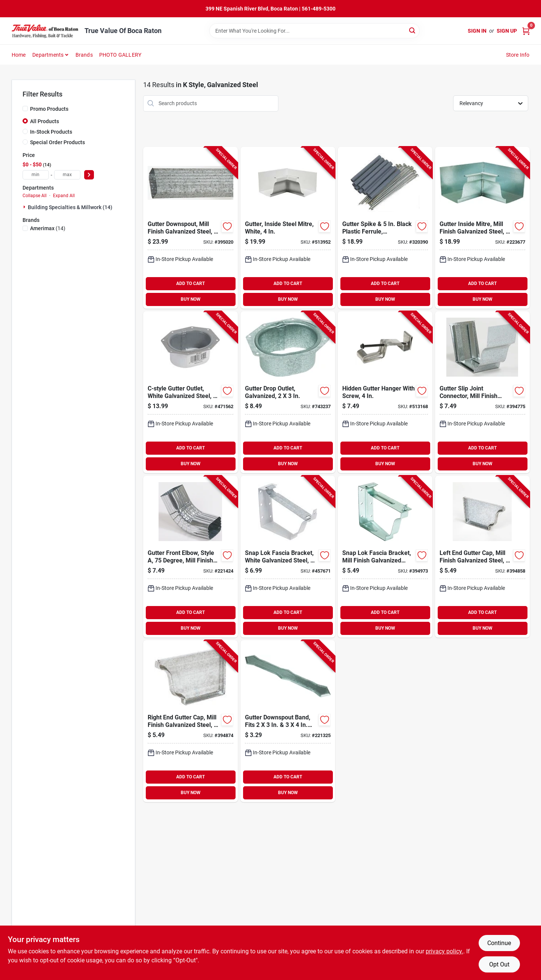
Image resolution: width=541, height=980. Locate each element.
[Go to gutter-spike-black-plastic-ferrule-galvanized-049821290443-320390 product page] (385, 228)
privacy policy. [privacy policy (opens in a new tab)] (444, 951)
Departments (48, 55)
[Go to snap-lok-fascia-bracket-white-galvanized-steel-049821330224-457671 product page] (288, 557)
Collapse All (35, 196)
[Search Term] (314, 31)
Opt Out (499, 964)
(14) (48, 228)
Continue (499, 943)
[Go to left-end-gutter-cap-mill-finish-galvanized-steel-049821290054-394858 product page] (482, 557)
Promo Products (49, 109)
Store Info (518, 55)
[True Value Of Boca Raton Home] (45, 31)
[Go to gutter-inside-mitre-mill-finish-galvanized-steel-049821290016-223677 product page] (482, 228)
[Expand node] (25, 207)
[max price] (67, 175)
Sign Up (507, 31)
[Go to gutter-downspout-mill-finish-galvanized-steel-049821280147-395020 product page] (190, 228)
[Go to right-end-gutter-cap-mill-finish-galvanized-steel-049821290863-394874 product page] (190, 721)
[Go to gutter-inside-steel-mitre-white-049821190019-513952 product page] (288, 228)
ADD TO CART (190, 283)
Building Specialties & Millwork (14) (70, 207)
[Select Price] (89, 175)
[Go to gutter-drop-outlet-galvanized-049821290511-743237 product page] (288, 392)
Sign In (477, 31)
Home (19, 55)
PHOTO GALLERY (120, 55)
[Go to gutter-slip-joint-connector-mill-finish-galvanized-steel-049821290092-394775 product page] (482, 392)
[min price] (36, 175)
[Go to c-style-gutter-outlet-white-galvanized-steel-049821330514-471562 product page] (190, 392)
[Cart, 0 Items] (526, 31)
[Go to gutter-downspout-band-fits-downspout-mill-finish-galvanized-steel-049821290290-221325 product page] (288, 721)
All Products (45, 121)
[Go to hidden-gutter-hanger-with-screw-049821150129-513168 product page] (385, 392)
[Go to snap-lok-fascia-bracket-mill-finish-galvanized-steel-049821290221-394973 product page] (385, 557)
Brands (84, 55)
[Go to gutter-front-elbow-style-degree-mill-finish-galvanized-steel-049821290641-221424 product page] (190, 557)
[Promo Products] (25, 109)
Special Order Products (57, 142)
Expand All (64, 196)
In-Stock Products (51, 132)
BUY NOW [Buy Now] (191, 299)
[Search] (413, 30)
